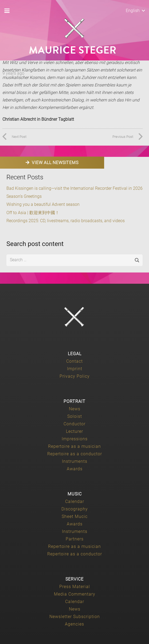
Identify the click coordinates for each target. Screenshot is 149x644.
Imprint (75, 369)
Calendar (75, 501)
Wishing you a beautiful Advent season (43, 204)
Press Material (75, 587)
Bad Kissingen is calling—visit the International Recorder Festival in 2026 (74, 188)
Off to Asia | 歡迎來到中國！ (33, 213)
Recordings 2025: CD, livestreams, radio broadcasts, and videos (66, 221)
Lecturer (74, 431)
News (75, 409)
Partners (75, 539)
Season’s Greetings (24, 196)
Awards (75, 469)
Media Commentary (75, 594)
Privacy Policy (75, 376)
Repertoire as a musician (74, 446)
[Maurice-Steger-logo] (74, 28)
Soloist (75, 416)
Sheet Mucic (75, 516)
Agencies (74, 624)
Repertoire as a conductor (75, 454)
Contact (74, 361)
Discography (75, 509)
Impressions (75, 439)
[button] (7, 11)
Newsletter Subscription (75, 617)
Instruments (75, 461)
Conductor (74, 424)
